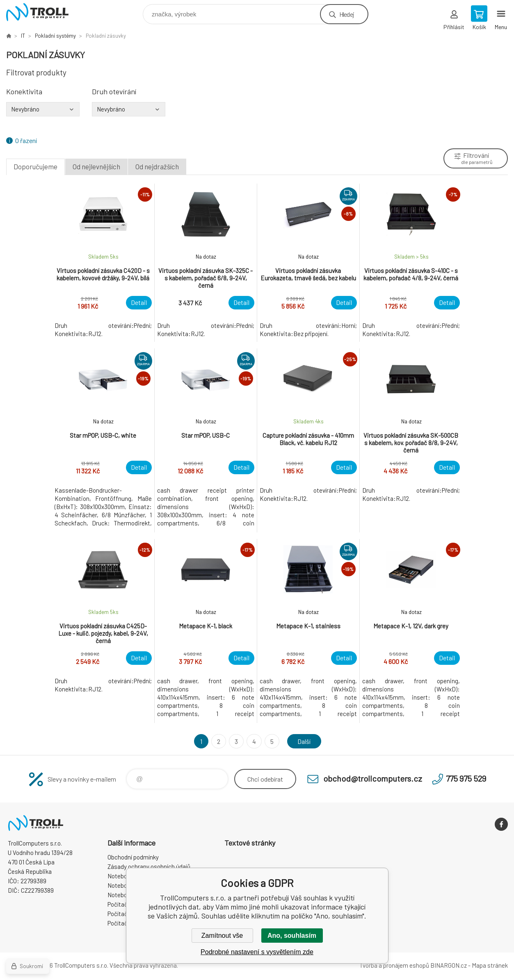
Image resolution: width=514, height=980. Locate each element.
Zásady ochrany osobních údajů (149, 866)
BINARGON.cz (449, 965)
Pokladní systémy (55, 36)
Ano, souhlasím (292, 936)
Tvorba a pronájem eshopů (394, 965)
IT (23, 36)
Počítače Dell (125, 923)
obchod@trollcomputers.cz (373, 778)
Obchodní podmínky (133, 857)
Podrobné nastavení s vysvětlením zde (257, 952)
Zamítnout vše (222, 936)
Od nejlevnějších (96, 166)
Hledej (347, 14)
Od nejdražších (157, 166)
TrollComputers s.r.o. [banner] (42, 12)
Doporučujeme (35, 166)
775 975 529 (466, 778)
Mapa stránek (490, 965)
